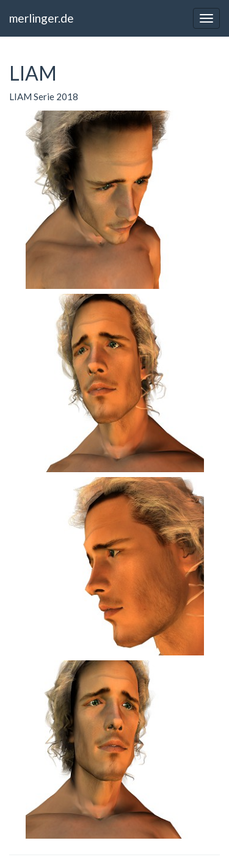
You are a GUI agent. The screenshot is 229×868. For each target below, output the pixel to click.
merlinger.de (42, 18)
